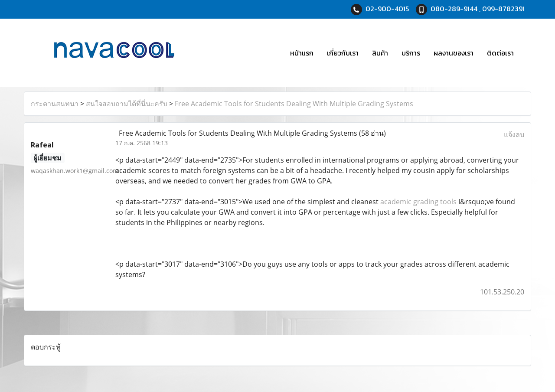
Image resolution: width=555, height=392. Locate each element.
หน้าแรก (302, 53)
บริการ (411, 53)
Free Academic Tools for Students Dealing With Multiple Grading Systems (294, 104)
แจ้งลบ (514, 134)
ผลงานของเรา (454, 53)
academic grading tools (418, 202)
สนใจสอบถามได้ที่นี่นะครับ (127, 104)
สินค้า (380, 53)
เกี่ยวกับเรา (343, 53)
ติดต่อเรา (500, 53)
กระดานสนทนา (55, 104)
